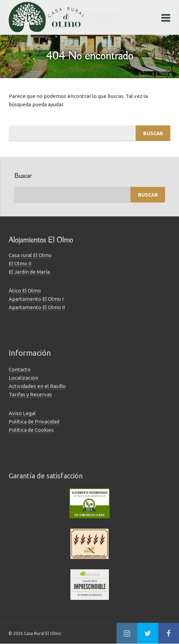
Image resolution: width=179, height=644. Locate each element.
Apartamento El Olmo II (37, 307)
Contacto (20, 369)
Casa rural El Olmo (30, 255)
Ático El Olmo (25, 291)
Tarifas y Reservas (30, 394)
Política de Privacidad (34, 422)
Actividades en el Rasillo (37, 386)
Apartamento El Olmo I (36, 299)
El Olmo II (20, 263)
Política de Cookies (31, 430)
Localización (23, 378)
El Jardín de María (29, 272)
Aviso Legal (22, 413)
